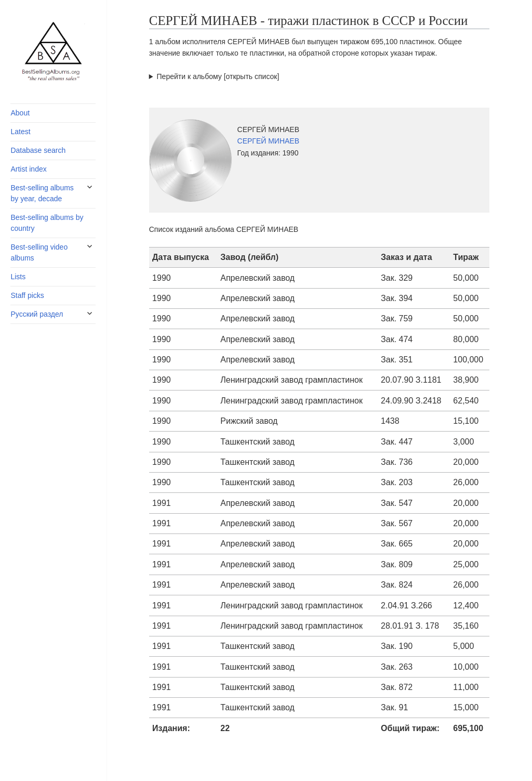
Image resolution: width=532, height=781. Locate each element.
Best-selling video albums (39, 252)
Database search (38, 150)
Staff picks (27, 295)
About (20, 113)
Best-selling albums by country (47, 223)
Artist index (28, 169)
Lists (18, 277)
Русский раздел (37, 314)
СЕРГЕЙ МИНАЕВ (269, 141)
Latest (20, 132)
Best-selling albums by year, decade (42, 193)
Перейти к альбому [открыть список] (218, 76)
